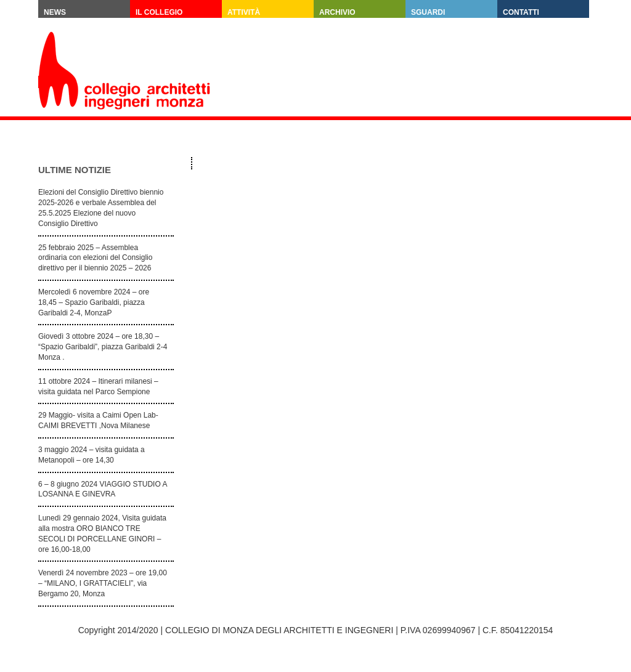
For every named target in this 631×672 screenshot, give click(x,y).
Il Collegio (159, 12)
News (55, 12)
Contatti (521, 12)
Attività (244, 12)
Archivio (337, 12)
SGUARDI (428, 12)
